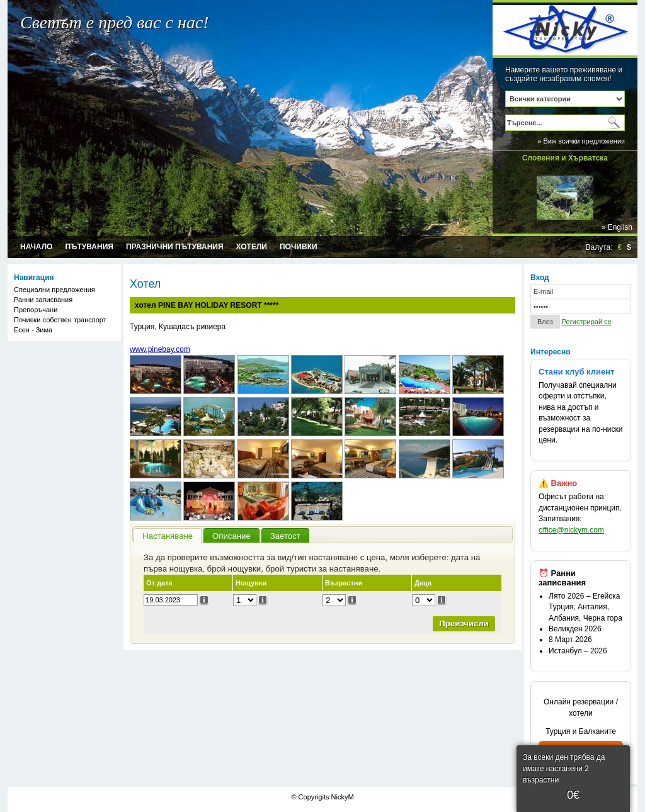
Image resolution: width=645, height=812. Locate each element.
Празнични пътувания (175, 247)
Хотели (252, 247)
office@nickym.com (571, 530)
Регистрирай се (587, 322)
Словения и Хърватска (565, 158)
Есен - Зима (33, 330)
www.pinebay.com (160, 349)
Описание (231, 536)
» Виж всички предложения (581, 141)
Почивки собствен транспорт (60, 320)
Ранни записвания (43, 300)
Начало (36, 247)
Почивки (299, 247)
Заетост (285, 536)
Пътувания (89, 247)
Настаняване (168, 536)
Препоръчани (36, 310)
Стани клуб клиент (576, 372)
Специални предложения (54, 290)
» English (617, 227)
